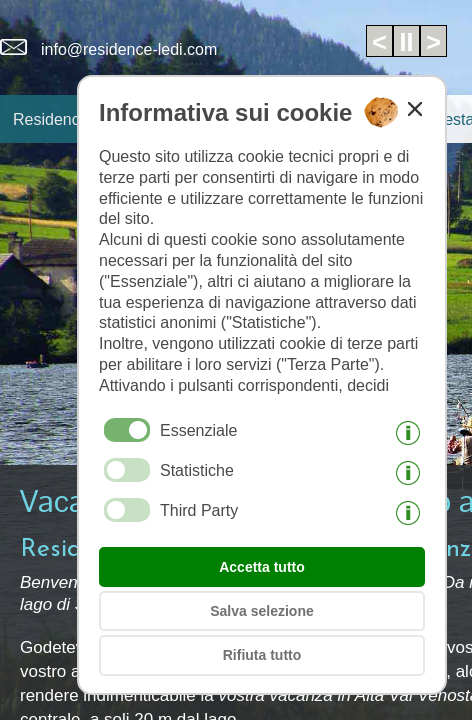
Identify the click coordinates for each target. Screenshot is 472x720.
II (407, 42)
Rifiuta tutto (262, 655)
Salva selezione (262, 611)
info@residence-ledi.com (108, 49)
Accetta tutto (262, 567)
